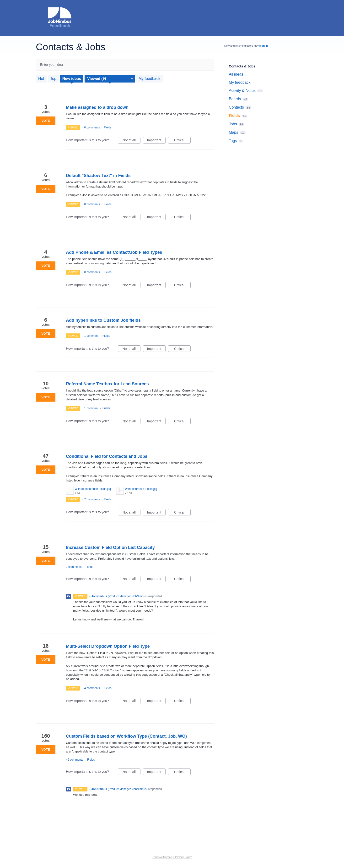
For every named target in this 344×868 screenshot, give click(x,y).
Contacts (236, 107)
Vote (46, 121)
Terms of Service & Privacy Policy (172, 857)
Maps (234, 132)
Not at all (132, 141)
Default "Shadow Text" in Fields (98, 176)
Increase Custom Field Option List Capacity (110, 547)
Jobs (233, 124)
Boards (235, 99)
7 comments (92, 499)
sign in (264, 46)
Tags (233, 141)
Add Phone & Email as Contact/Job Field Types (114, 252)
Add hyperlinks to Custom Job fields (103, 320)
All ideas (236, 74)
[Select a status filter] (110, 79)
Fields (108, 127)
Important (156, 141)
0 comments (92, 127)
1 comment (91, 336)
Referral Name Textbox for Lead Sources (107, 384)
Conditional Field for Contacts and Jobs (107, 456)
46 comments (75, 760)
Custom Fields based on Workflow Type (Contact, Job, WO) (126, 736)
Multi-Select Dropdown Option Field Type (108, 646)
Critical (182, 141)
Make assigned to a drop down (97, 107)
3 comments (74, 567)
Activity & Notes (242, 91)
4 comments (92, 688)
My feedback (149, 79)
